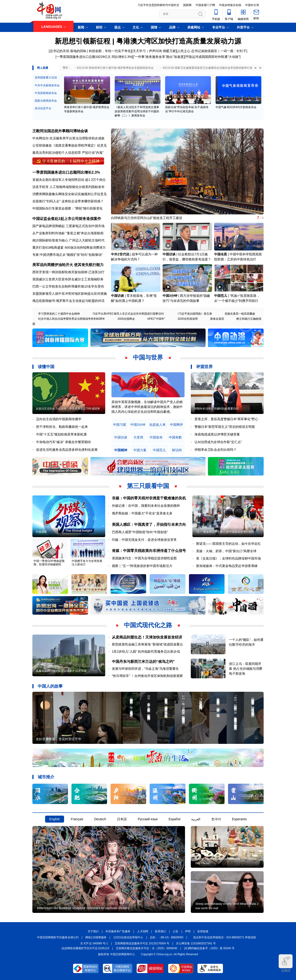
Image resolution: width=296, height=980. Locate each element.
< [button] (256, 68)
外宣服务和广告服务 (118, 931)
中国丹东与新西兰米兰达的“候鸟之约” (143, 662)
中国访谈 (169, 254)
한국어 (216, 819)
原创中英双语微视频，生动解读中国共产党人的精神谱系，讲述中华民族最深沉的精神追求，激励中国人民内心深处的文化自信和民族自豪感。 (147, 407)
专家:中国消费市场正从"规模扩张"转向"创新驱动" (68, 255)
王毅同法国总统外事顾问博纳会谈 (60, 131)
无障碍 (286, 963)
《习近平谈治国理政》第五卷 (194, 314)
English (55, 819)
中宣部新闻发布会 (46, 93)
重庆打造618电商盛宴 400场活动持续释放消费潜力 (69, 247)
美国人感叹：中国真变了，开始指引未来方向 (149, 524)
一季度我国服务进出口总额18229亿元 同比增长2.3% (94, 57)
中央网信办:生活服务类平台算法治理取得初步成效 (68, 138)
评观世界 (204, 367)
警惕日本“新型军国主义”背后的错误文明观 (225, 427)
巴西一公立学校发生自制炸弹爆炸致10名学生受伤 (68, 286)
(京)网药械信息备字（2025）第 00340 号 (209, 948)
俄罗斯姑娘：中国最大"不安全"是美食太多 (142, 513)
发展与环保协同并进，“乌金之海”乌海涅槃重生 (145, 669)
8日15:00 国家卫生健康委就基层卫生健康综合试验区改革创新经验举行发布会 (210, 68)
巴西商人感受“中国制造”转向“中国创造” (140, 532)
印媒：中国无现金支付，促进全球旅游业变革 (144, 540)
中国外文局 (252, 5)
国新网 (187, 5)
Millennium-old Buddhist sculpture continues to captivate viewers (83, 908)
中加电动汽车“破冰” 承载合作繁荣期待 (63, 442)
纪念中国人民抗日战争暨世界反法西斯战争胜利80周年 (72, 319)
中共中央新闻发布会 (47, 85)
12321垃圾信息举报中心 (128, 937)
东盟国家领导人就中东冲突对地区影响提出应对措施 (70, 294)
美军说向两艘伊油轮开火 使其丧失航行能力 (68, 265)
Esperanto (239, 819)
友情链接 (203, 931)
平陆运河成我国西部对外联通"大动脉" (213, 57)
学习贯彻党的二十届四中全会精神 (59, 314)
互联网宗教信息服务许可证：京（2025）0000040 (146, 948)
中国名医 (221, 254)
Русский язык (148, 819)
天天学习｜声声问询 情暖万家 (154, 51)
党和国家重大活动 (46, 78)
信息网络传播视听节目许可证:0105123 (85, 948)
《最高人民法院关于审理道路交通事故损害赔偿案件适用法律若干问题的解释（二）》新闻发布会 (137, 111)
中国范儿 (221, 296)
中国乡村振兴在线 (230, 5)
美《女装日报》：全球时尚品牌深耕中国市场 (228, 558)
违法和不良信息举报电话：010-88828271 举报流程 (225, 937)
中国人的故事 (50, 686)
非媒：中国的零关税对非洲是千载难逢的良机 (149, 498)
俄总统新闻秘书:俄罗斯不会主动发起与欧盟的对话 (68, 301)
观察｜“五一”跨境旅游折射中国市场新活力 (142, 566)
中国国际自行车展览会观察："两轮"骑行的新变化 (68, 208)
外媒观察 (41, 532)
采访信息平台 (43, 108)
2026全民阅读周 (188, 319)
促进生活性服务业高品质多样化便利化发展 (67, 450)
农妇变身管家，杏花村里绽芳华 (59, 739)
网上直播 (43, 68)
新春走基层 (217, 319)
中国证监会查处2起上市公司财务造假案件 (67, 219)
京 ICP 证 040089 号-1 (94, 943)
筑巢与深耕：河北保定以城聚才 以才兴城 (61, 671)
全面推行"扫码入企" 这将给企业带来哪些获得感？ (68, 201)
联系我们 (160, 931)
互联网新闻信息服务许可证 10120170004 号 (142, 943)
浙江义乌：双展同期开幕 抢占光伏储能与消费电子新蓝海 (246, 669)
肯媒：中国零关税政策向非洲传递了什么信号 (149, 551)
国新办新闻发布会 (46, 101)
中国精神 (121, 450)
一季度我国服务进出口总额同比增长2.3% (66, 172)
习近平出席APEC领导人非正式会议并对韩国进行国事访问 (128, 314)
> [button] (260, 68)
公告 (176, 931)
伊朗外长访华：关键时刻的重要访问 (216, 409)
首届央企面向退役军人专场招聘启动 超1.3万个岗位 (69, 180)
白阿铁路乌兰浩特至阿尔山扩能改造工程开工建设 (147, 218)
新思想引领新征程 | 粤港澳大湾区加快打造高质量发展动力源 (148, 41)
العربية (196, 819)
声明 (188, 931)
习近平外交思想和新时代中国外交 (158, 5)
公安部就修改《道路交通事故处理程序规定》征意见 (70, 145)
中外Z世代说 (120, 254)
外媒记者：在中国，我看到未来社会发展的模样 (146, 506)
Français (77, 819)
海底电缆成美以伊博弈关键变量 (217, 434)
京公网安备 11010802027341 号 (196, 943)
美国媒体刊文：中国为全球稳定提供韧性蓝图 (144, 558)
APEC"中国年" (156, 319)
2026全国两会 (126, 319)
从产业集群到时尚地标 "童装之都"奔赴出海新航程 (68, 233)
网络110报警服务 (96, 937)
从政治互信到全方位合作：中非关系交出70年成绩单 (68, 409)
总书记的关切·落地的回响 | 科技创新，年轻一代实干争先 (90, 51)
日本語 (122, 819)
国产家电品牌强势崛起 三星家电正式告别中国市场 (68, 226)
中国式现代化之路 (148, 625)
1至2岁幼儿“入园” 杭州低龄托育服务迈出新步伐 (146, 651)
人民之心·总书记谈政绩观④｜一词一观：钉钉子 (212, 51)
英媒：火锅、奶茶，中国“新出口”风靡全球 (226, 551)
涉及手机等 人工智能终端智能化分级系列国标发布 (68, 187)
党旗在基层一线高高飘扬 (240, 314)
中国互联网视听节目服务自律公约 (58, 937)
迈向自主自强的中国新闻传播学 (59, 419)
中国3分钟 (170, 296)
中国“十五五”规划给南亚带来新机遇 (61, 434)
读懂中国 (46, 367)
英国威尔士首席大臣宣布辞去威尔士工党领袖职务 (68, 279)
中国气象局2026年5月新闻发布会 (236, 107)
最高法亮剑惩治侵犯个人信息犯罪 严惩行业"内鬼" (68, 153)
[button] (261, 169)
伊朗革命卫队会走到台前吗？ (216, 450)
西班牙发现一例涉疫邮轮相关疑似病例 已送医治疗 (68, 272)
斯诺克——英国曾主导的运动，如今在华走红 (228, 544)
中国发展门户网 (205, 5)
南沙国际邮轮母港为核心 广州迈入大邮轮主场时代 (68, 240)
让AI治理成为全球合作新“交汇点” (218, 442)
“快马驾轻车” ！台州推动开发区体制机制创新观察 (147, 676)
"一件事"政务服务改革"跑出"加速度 (159, 57)
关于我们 (93, 931)
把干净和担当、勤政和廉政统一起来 (62, 427)
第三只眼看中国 (148, 486)
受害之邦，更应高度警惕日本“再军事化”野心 (226, 419)
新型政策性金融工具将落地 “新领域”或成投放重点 (147, 644)
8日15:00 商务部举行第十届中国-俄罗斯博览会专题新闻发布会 (115, 68)
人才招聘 (143, 931)
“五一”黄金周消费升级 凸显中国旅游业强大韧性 (225, 532)
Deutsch (100, 819)
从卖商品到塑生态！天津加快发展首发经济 (147, 637)
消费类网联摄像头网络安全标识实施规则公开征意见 (70, 194)
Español (174, 819)
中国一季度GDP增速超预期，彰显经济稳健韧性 (49, 563)
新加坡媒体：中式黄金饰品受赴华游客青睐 (227, 566)
